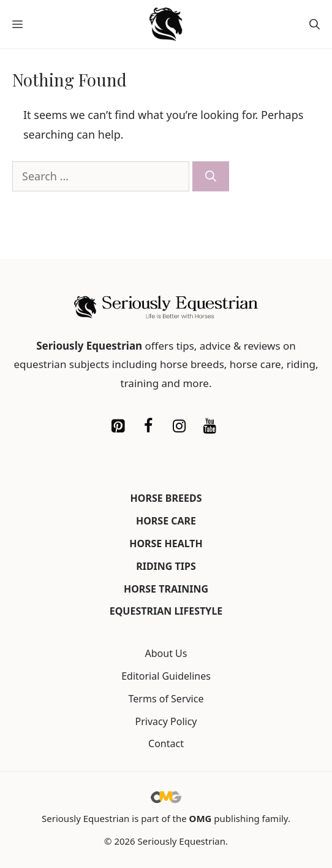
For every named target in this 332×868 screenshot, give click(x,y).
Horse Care (166, 521)
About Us (166, 653)
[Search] (211, 176)
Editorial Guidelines (166, 676)
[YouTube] (209, 426)
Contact (166, 743)
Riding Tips (166, 566)
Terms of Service (166, 699)
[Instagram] (179, 426)
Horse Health (166, 543)
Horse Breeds (166, 498)
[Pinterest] (118, 426)
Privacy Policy (166, 721)
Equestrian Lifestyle (166, 611)
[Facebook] (148, 426)
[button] (315, 24)
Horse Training (166, 589)
